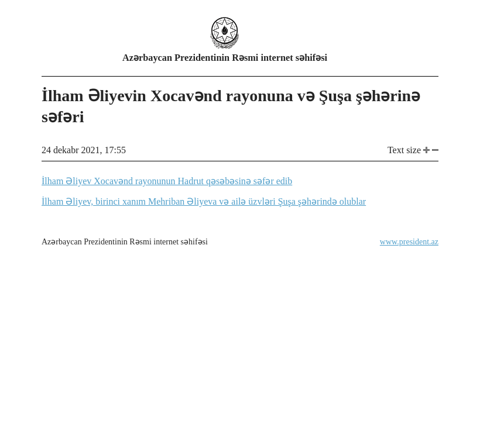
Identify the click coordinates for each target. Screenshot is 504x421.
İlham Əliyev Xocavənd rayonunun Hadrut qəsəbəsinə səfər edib (167, 181)
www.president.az (409, 242)
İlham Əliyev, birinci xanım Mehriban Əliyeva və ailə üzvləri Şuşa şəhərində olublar (204, 201)
